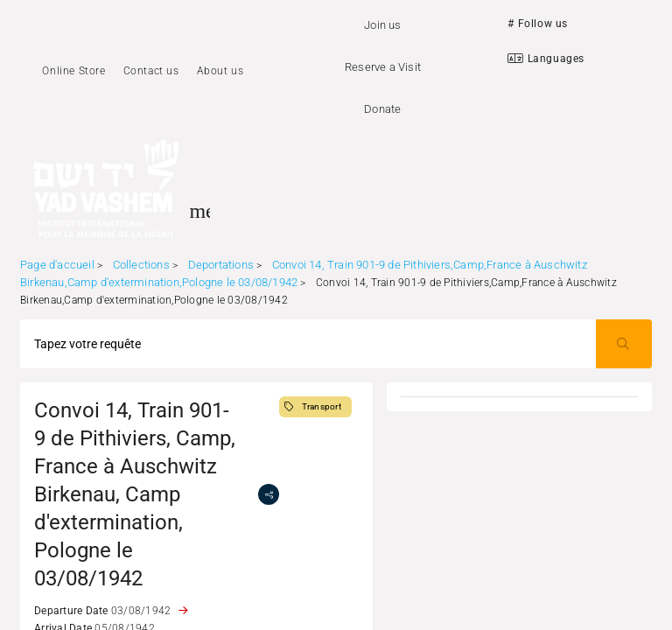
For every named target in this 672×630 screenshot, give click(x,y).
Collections (141, 265)
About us (220, 71)
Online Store (73, 71)
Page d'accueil (57, 265)
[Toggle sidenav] (199, 211)
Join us (382, 25)
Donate (382, 109)
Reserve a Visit (383, 67)
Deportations (221, 265)
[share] (269, 494)
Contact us (151, 71)
